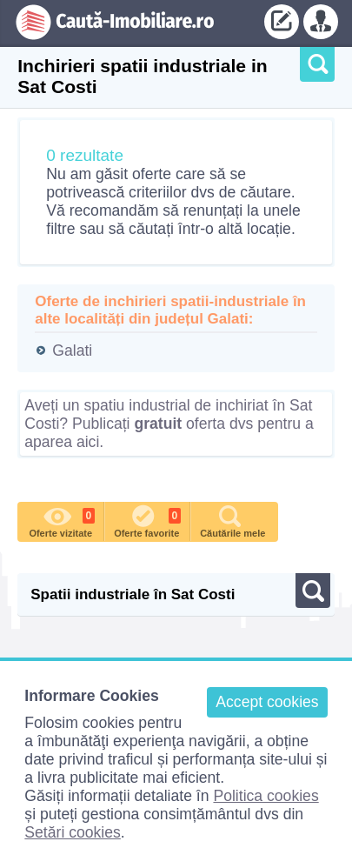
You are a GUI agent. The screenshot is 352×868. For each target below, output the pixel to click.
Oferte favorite (147, 520)
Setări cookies (73, 832)
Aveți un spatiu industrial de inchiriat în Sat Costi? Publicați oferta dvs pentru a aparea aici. (169, 424)
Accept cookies (267, 702)
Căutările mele (232, 520)
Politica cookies (266, 796)
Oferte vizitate (62, 520)
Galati (72, 351)
